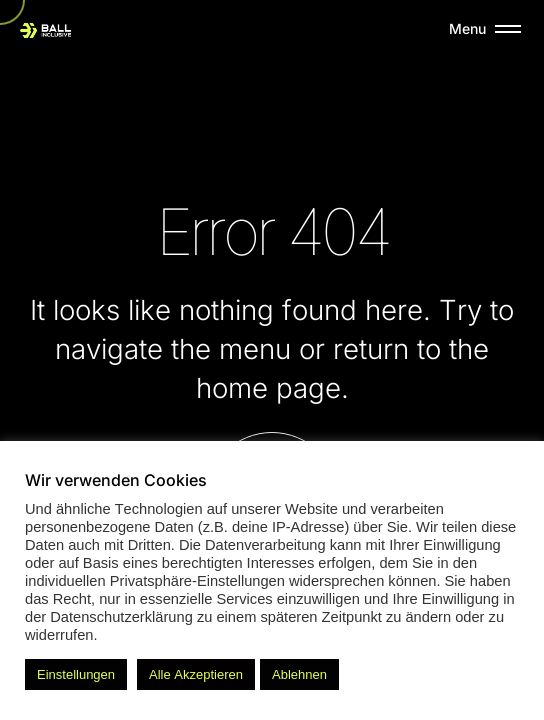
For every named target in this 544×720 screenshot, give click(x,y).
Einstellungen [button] (76, 674)
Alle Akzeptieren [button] (196, 674)
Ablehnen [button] (299, 674)
